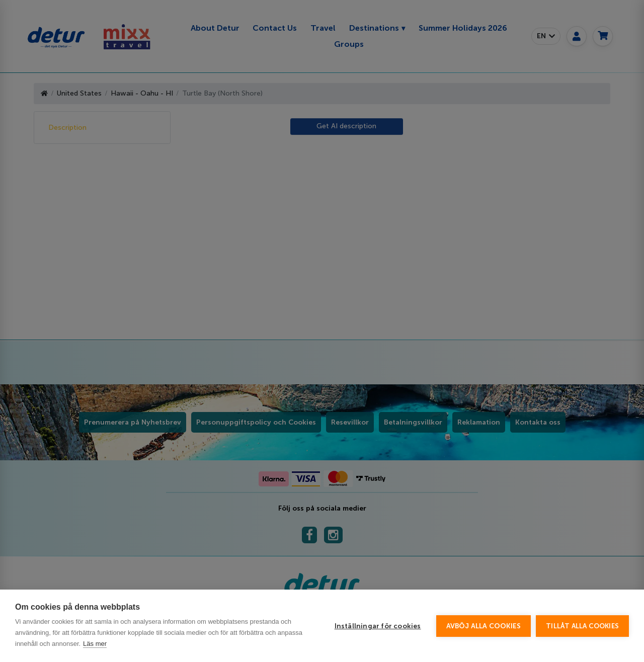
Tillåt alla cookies (582, 626)
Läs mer (95, 644)
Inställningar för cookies (378, 626)
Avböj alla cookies (484, 626)
